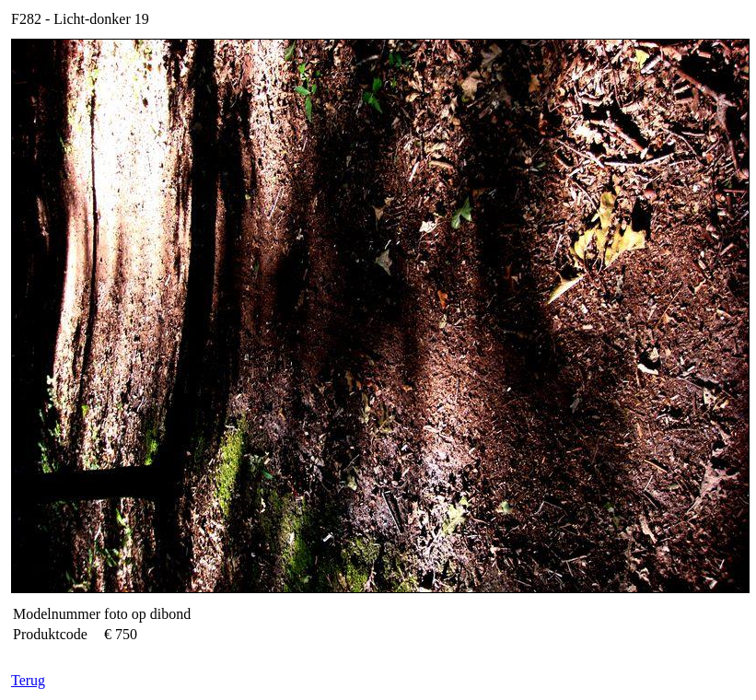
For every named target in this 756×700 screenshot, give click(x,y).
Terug (28, 680)
